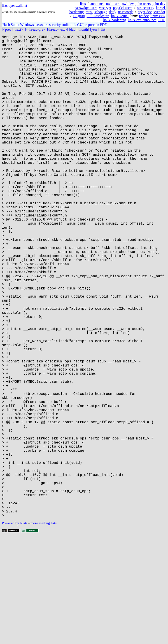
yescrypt (105, 8)
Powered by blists (15, 630)
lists (83, 4)
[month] (83, 29)
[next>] (19, 29)
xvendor (159, 12)
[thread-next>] (58, 29)
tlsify (113, 12)
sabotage (101, 12)
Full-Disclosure (98, 16)
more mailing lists (44, 630)
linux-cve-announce (142, 20)
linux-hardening (114, 20)
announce (97, 4)
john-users (143, 4)
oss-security (145, 8)
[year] (94, 29)
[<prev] (7, 29)
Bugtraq (79, 16)
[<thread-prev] (36, 29)
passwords (126, 12)
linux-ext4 (158, 16)
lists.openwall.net (14, 6)
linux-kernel (120, 16)
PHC (162, 20)
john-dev (159, 4)
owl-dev (128, 4)
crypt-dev (145, 12)
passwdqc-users (86, 8)
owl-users (113, 4)
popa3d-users (122, 8)
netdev (144, 16)
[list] (103, 29)
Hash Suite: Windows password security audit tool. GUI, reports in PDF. (55, 25)
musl (89, 12)
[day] (73, 29)
